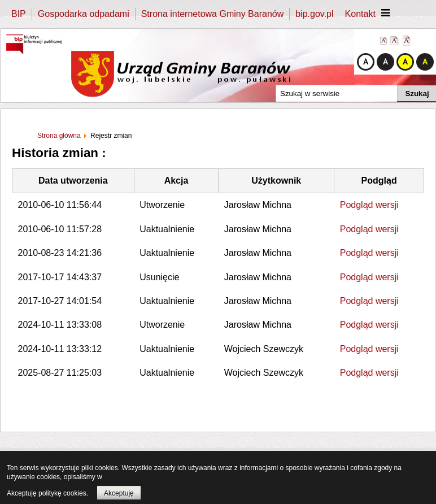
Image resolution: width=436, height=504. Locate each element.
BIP (19, 14)
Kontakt (360, 14)
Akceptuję (119, 493)
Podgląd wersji (369, 205)
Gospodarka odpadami (84, 14)
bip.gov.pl (314, 14)
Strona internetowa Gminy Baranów (213, 14)
